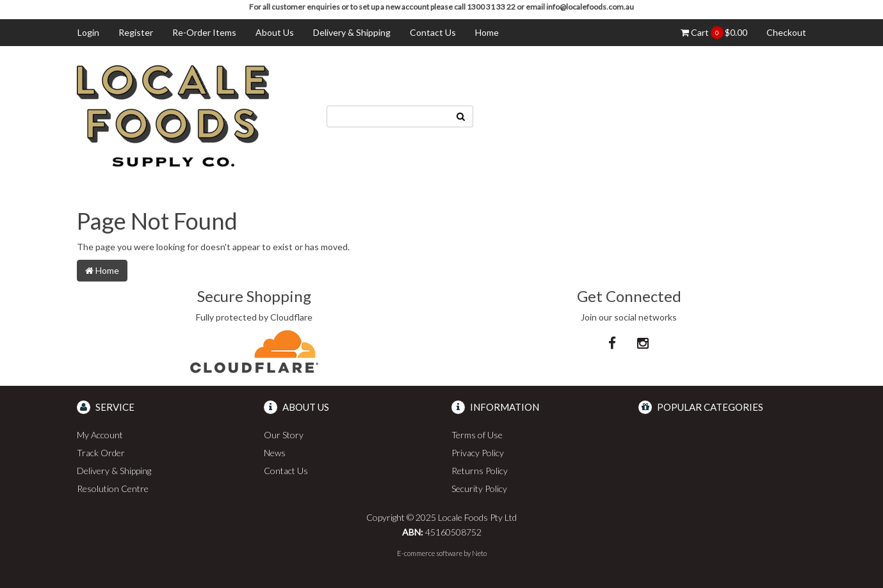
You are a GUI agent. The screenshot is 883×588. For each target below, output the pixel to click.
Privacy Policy (478, 453)
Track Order (101, 453)
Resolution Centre (113, 489)
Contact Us (433, 32)
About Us (275, 32)
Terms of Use (477, 435)
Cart (714, 33)
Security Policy (479, 489)
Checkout (786, 32)
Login (88, 32)
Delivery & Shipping (352, 32)
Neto (479, 553)
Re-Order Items (204, 32)
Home (487, 32)
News (275, 453)
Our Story (284, 435)
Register (136, 32)
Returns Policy (480, 471)
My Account (100, 435)
